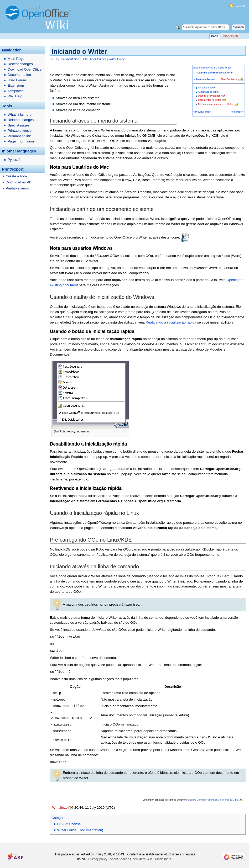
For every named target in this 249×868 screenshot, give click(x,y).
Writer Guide (117, 59)
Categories (60, 815)
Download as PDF (20, 182)
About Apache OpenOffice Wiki (131, 856)
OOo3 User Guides (94, 59)
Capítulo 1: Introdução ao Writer (216, 73)
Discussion (230, 36)
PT (55, 59)
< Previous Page (202, 112)
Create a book (17, 176)
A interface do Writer (209, 92)
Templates (15, 91)
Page (215, 36)
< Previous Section (204, 79)
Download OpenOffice (25, 69)
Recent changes (20, 64)
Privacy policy (98, 856)
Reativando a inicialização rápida (171, 322)
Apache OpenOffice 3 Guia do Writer (212, 68)
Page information (21, 141)
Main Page (16, 59)
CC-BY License (69, 821)
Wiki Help (15, 96)
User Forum (17, 80)
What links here (20, 115)
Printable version (20, 131)
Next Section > (229, 79)
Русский (14, 160)
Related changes (21, 120)
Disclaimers (163, 856)
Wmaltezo (60, 805)
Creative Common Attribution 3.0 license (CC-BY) (213, 797)
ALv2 (167, 851)
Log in (240, 5)
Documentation (69, 59)
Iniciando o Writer (207, 88)
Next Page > (237, 112)
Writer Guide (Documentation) (80, 827)
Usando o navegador (209, 96)
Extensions (16, 85)
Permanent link (19, 136)
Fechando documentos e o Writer (216, 104)
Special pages (19, 125)
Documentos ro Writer (209, 100)
